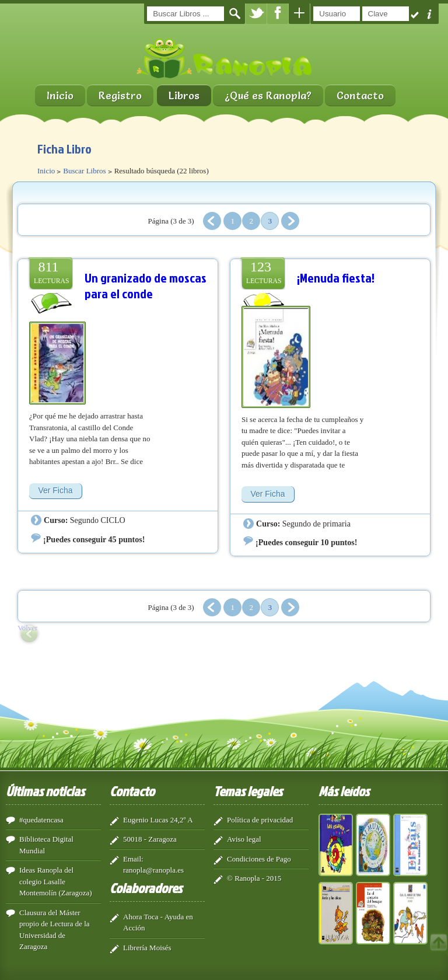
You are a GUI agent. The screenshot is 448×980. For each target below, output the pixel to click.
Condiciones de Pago (259, 859)
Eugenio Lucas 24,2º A (158, 820)
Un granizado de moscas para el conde (146, 286)
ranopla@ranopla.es (153, 870)
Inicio (60, 95)
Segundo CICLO (98, 520)
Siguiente (290, 221)
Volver (27, 628)
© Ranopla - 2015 (254, 878)
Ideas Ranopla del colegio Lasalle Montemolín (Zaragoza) (56, 881)
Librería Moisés (147, 948)
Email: (133, 859)
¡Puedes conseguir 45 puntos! (94, 539)
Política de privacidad (260, 820)
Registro (120, 95)
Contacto (360, 95)
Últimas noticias (45, 791)
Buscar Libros (84, 171)
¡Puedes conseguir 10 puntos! (306, 542)
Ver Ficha (55, 490)
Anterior (212, 221)
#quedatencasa (41, 820)
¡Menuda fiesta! (336, 278)
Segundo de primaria (316, 524)
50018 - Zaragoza (150, 839)
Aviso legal (244, 839)
